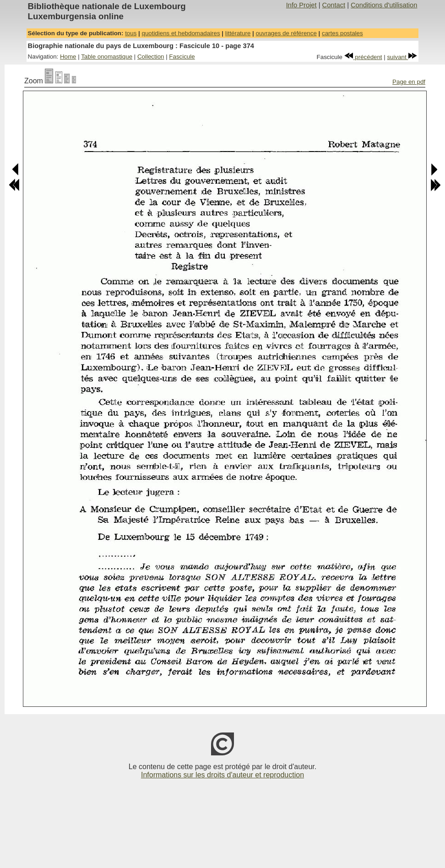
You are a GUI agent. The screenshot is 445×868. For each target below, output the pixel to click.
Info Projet (301, 5)
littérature (238, 33)
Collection (151, 57)
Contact (334, 5)
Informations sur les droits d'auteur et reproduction (222, 775)
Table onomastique (107, 57)
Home (68, 57)
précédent (363, 57)
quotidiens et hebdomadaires (181, 33)
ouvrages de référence (286, 33)
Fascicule (182, 57)
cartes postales (342, 33)
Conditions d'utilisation (384, 5)
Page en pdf (409, 82)
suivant (402, 57)
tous (131, 33)
